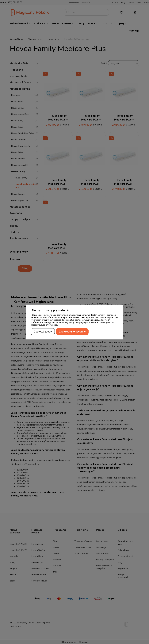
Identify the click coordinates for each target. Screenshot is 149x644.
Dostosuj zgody (43, 332)
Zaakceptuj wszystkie (72, 332)
